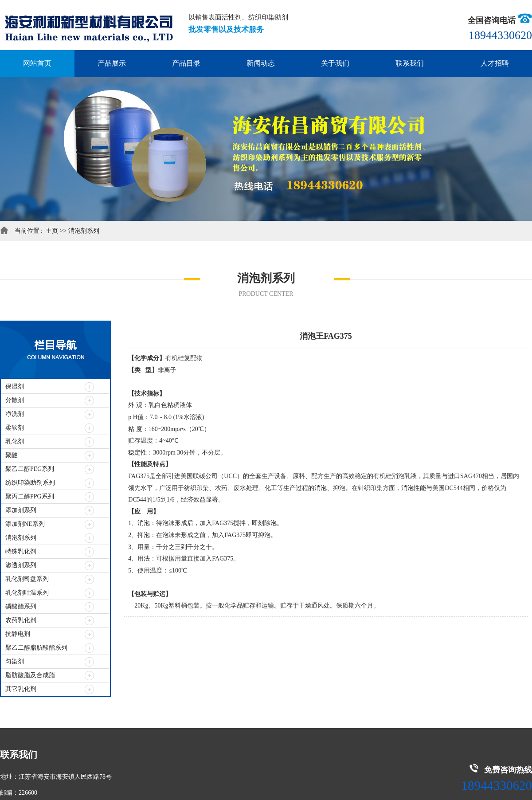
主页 (53, 231)
